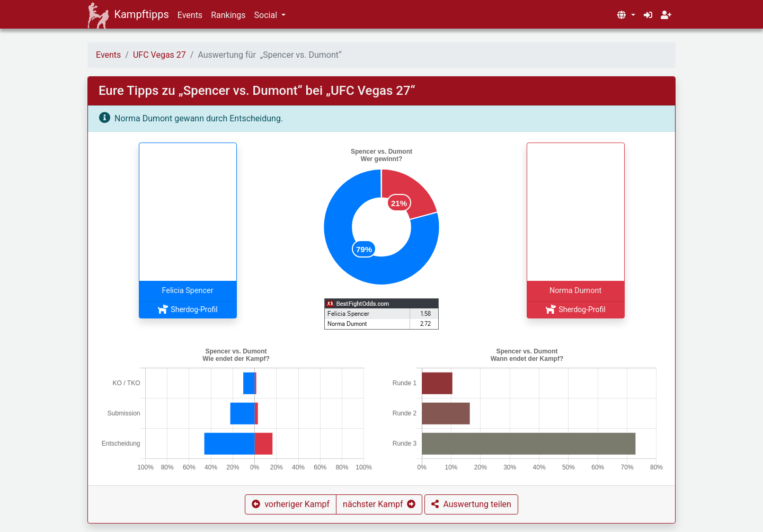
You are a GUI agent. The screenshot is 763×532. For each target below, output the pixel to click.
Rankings (228, 15)
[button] (626, 15)
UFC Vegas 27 (159, 55)
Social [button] (267, 15)
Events (190, 15)
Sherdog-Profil (187, 309)
